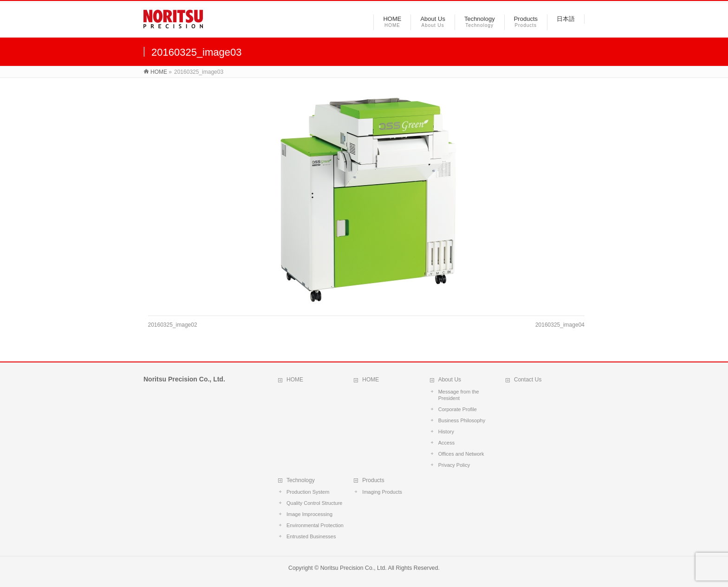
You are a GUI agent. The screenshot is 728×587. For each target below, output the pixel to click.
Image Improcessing (309, 514)
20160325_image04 (560, 325)
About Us (450, 380)
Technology (301, 480)
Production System (308, 492)
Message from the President (459, 395)
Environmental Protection (315, 525)
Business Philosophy (462, 420)
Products (373, 480)
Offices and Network (461, 454)
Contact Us (528, 380)
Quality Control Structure (314, 503)
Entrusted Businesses (311, 536)
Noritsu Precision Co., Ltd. (354, 568)
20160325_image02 (173, 325)
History (446, 432)
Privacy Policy (454, 465)
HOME (295, 380)
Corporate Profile (458, 409)
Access (446, 443)
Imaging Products (382, 492)
